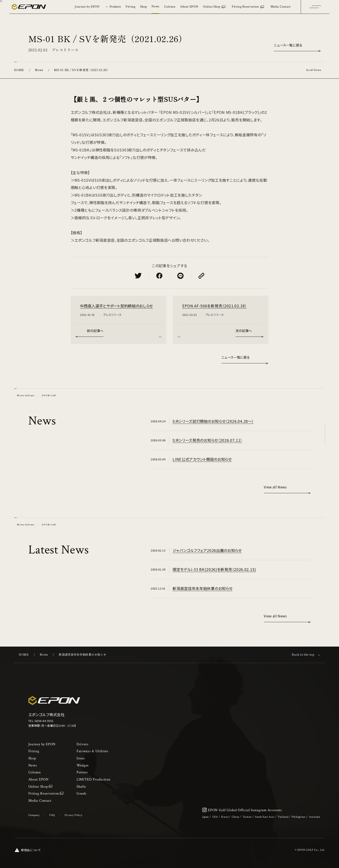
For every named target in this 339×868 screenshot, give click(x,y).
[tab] (113, 7)
